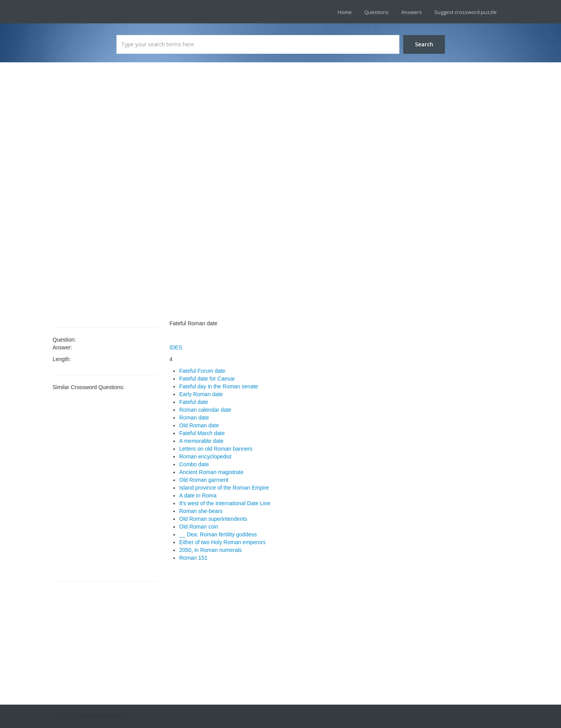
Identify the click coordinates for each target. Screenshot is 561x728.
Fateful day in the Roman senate (219, 386)
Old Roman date (199, 425)
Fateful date (194, 402)
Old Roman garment (204, 480)
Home (345, 12)
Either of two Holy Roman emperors (222, 542)
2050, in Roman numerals (210, 550)
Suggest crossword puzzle (466, 12)
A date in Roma (198, 495)
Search (424, 44)
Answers (412, 12)
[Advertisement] (105, 195)
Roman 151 (193, 558)
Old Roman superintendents (213, 519)
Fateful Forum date (202, 371)
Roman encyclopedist (205, 457)
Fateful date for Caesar (207, 379)
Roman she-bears (201, 511)
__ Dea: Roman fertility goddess (218, 534)
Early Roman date (201, 394)
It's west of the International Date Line (225, 503)
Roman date (194, 418)
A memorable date (201, 441)
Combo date (194, 464)
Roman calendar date (205, 410)
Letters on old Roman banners (216, 449)
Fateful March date (202, 433)
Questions (377, 12)
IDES (176, 347)
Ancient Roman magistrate (211, 472)
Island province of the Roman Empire (224, 488)
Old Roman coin (199, 527)
